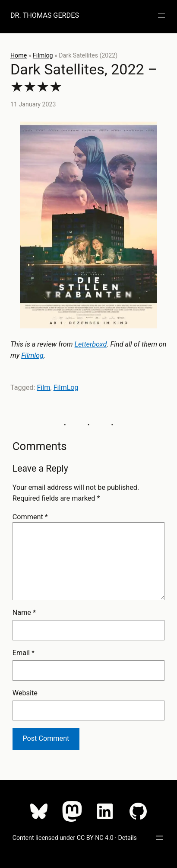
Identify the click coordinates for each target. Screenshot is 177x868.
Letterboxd (91, 344)
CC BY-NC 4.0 (95, 838)
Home (19, 55)
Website (25, 693)
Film (43, 387)
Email (24, 653)
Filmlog (43, 55)
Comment (30, 517)
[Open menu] (161, 16)
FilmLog (66, 387)
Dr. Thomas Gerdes (45, 15)
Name (24, 612)
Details (128, 838)
